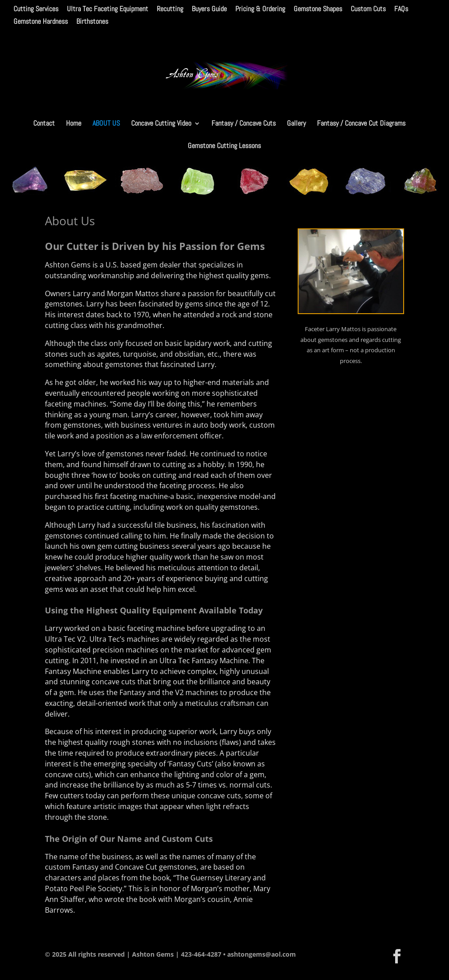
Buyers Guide (209, 9)
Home (74, 124)
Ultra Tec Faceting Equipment (108, 9)
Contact (44, 124)
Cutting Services (36, 9)
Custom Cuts (368, 9)
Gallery (296, 124)
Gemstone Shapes (318, 9)
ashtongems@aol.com (262, 954)
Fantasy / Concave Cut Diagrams (361, 124)
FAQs (401, 9)
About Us (106, 124)
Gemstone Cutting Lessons (224, 147)
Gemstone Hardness (41, 22)
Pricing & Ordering (260, 9)
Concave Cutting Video (161, 124)
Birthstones (92, 22)
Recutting (170, 9)
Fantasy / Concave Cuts (244, 124)
